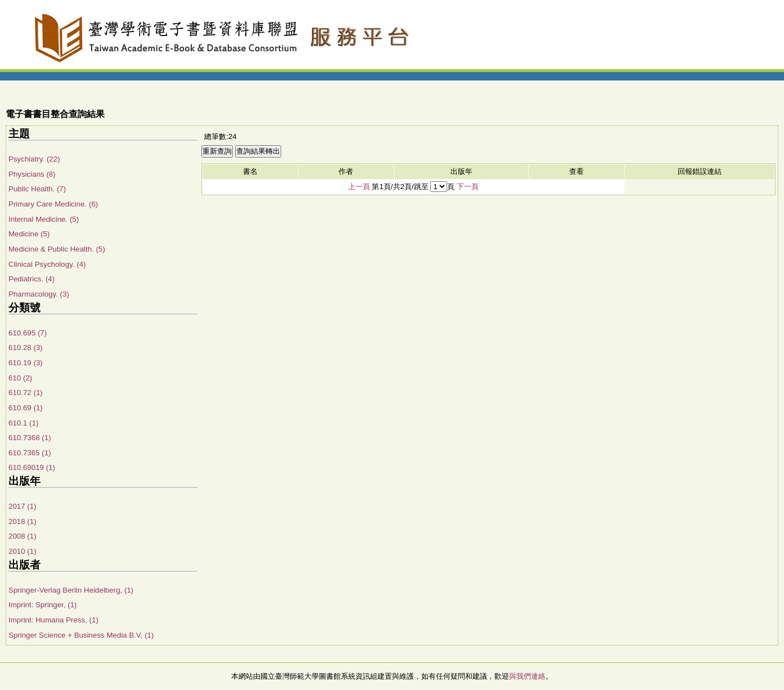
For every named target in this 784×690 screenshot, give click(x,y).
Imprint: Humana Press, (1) (53, 620)
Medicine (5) (29, 234)
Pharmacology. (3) (39, 294)
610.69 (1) (26, 408)
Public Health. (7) (37, 189)
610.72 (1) (26, 393)
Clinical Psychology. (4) (47, 264)
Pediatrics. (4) (31, 279)
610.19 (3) (26, 363)
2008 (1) (22, 536)
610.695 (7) (28, 333)
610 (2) (20, 378)
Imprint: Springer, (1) (42, 605)
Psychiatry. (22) (34, 159)
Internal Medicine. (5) (44, 219)
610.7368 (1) (30, 438)
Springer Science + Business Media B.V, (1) (81, 635)
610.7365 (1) (30, 453)
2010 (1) (22, 551)
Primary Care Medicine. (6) (53, 204)
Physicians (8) (32, 174)
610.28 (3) (26, 348)
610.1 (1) (23, 423)
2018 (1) (22, 521)
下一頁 (468, 187)
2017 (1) (22, 506)
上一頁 (359, 187)
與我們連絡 (527, 676)
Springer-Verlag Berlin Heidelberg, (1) (71, 590)
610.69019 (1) (32, 467)
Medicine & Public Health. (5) (57, 249)
